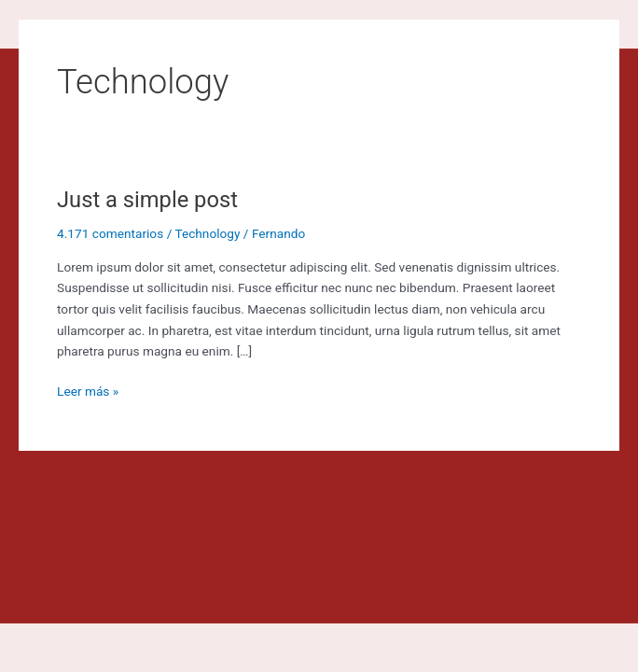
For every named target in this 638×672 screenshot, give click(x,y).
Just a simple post (147, 200)
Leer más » (88, 390)
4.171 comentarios (110, 233)
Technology (207, 233)
